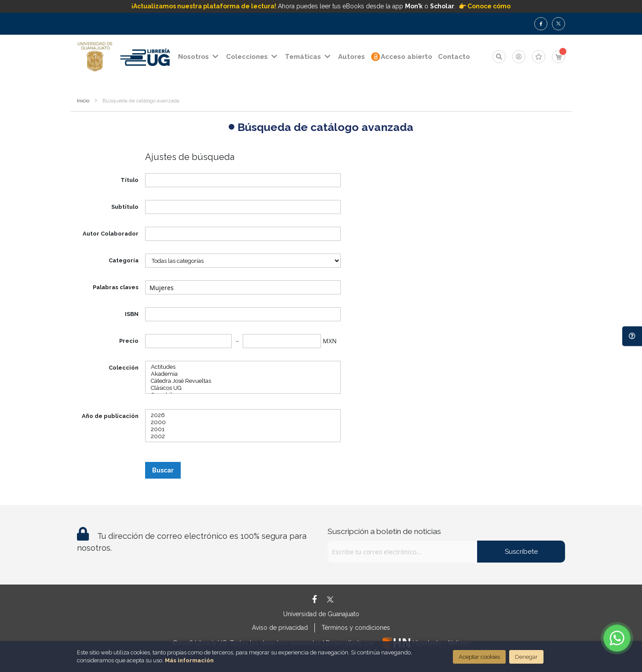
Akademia (243, 374)
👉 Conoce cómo (485, 6)
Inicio (83, 101)
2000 (243, 422)
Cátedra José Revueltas (243, 381)
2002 (243, 436)
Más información (189, 660)
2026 (243, 415)
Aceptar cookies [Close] (479, 657)
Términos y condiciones (356, 628)
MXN (330, 341)
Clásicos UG (243, 388)
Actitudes (243, 367)
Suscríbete (521, 552)
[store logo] (95, 57)
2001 (243, 429)
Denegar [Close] (526, 657)
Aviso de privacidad (280, 628)
